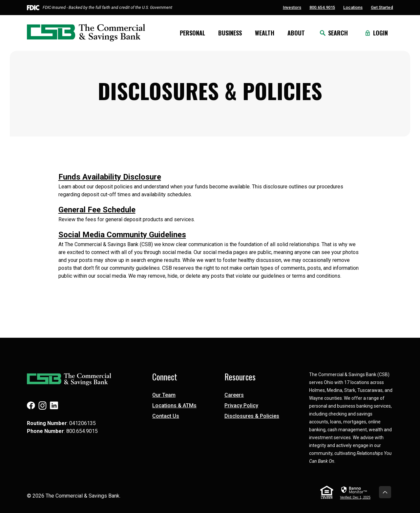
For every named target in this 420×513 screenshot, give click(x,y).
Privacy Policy (241, 406)
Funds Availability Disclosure (110, 177)
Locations (353, 7)
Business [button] (230, 33)
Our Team (164, 395)
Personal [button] (192, 33)
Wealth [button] (265, 33)
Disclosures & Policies (252, 416)
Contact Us (166, 416)
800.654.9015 (322, 7)
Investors (292, 7)
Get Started (382, 7)
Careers (234, 395)
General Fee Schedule (97, 210)
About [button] (296, 33)
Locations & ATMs (174, 406)
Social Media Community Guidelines (122, 235)
